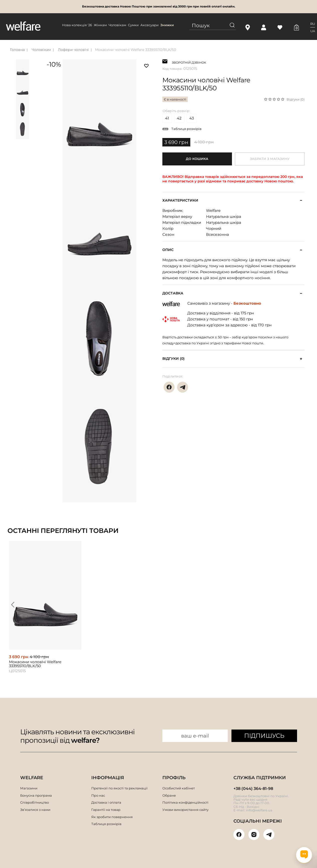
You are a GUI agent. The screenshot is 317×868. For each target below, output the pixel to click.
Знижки (167, 25)
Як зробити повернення (112, 817)
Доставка (173, 293)
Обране (169, 795)
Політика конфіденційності (185, 802)
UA (313, 31)
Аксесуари (150, 25)
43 (192, 118)
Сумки (133, 25)
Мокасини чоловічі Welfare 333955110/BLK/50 (136, 50)
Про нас (98, 795)
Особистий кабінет (179, 788)
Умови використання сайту (185, 810)
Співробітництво (35, 802)
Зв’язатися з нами (35, 810)
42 (179, 118)
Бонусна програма (36, 795)
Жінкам (100, 25)
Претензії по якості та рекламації (119, 788)
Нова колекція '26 (77, 25)
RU (313, 24)
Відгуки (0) (296, 99)
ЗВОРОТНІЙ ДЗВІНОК (189, 62)
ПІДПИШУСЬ (264, 736)
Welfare (213, 210)
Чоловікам (117, 25)
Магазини (29, 788)
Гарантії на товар (106, 810)
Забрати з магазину (270, 159)
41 (167, 118)
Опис (168, 250)
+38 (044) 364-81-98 (253, 789)
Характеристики (180, 200)
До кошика (197, 159)
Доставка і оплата (106, 802)
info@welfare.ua (259, 810)
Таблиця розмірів (186, 129)
